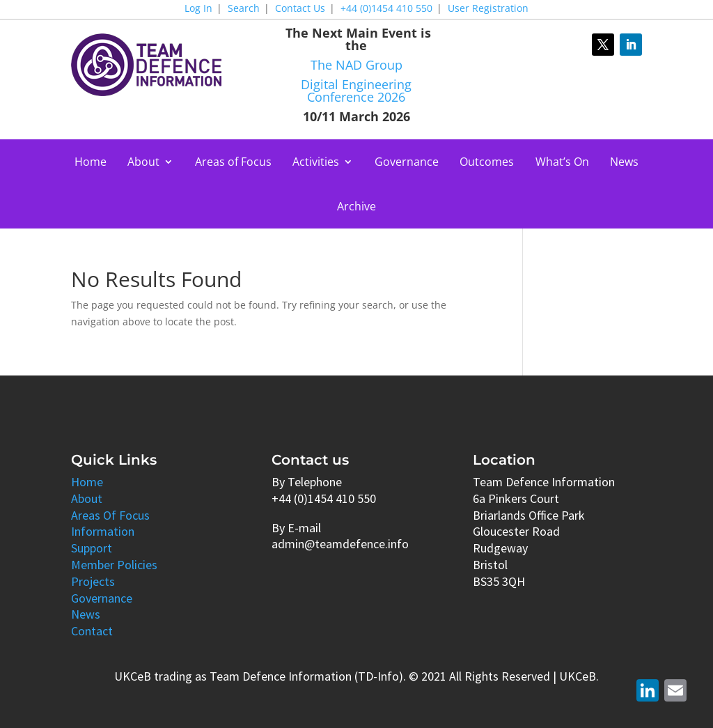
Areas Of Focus (110, 515)
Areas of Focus (233, 163)
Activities (316, 163)
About (143, 163)
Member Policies (114, 565)
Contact (92, 631)
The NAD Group (356, 65)
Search (244, 9)
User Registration (488, 9)
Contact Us (300, 9)
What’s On (562, 163)
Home (91, 163)
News (624, 163)
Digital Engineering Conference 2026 (356, 91)
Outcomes (487, 163)
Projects (93, 581)
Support (92, 548)
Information (103, 531)
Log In (198, 9)
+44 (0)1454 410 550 (386, 9)
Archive (356, 208)
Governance (407, 163)
